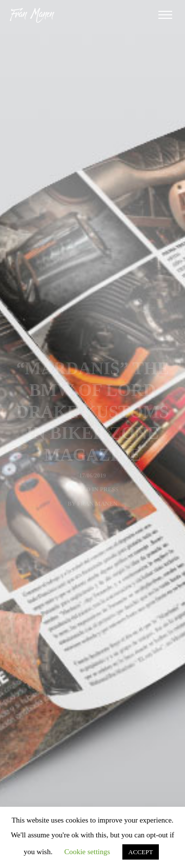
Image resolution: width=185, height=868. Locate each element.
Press (109, 489)
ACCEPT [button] (141, 852)
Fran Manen (97, 504)
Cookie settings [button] (87, 852)
